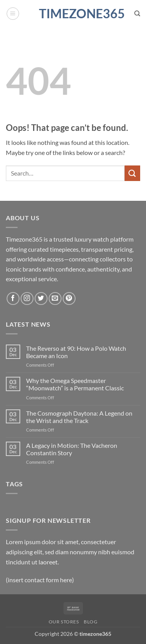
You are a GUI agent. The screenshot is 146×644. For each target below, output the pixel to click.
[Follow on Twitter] (41, 299)
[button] (13, 14)
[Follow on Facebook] (13, 299)
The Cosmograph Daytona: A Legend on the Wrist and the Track (79, 417)
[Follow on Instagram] (27, 299)
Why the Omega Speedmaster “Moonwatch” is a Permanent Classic (75, 384)
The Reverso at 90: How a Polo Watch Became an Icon (76, 352)
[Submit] (132, 173)
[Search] (137, 14)
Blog (91, 622)
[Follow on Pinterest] (69, 299)
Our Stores (64, 622)
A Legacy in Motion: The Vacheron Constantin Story (72, 449)
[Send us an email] (55, 299)
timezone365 (73, 14)
